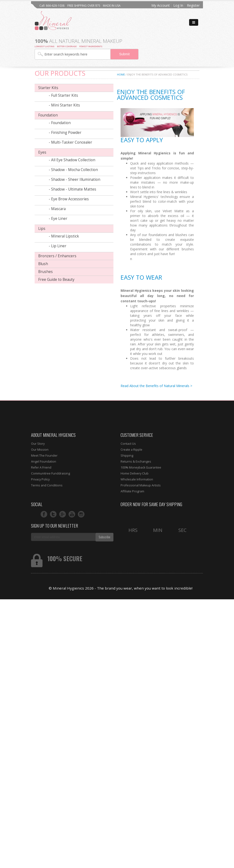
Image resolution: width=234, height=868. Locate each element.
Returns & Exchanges (136, 462)
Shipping (127, 456)
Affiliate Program (132, 491)
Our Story (38, 444)
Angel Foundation (44, 462)
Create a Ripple (131, 450)
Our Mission (40, 450)
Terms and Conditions (47, 485)
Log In (178, 5)
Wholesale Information (137, 479)
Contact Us (128, 444)
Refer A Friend (41, 467)
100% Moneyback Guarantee (141, 467)
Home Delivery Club (135, 473)
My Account (161, 5)
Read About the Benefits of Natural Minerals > (156, 386)
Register (193, 5)
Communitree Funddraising (51, 473)
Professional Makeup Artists (141, 485)
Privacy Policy (40, 479)
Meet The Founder (44, 456)
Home (121, 74)
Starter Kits (48, 88)
